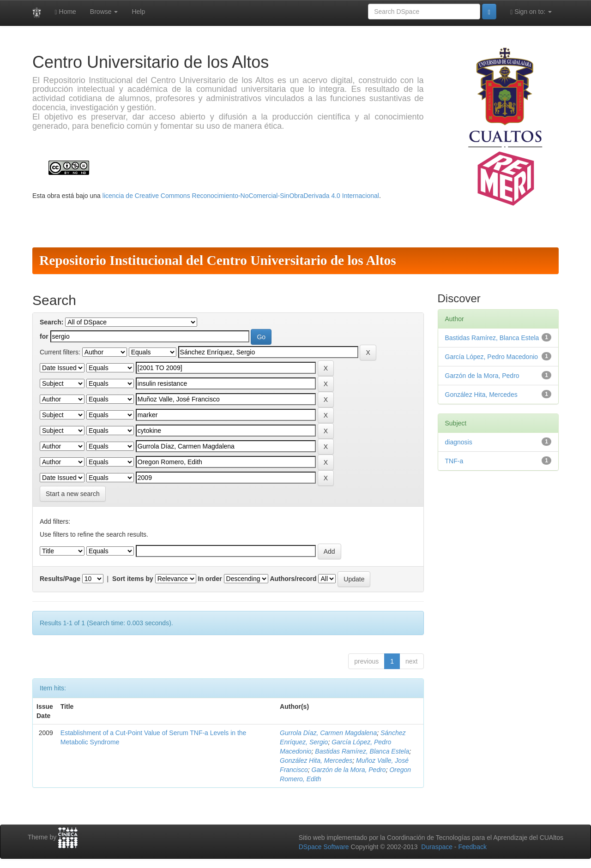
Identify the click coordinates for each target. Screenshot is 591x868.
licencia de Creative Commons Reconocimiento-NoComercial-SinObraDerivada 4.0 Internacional (241, 196)
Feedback (472, 847)
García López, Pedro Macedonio (492, 357)
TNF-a (454, 461)
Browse (104, 12)
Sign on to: (531, 12)
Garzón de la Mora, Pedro (349, 770)
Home (66, 12)
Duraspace (437, 847)
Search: (51, 322)
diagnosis (459, 442)
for (44, 336)
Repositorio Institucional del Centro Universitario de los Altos (218, 260)
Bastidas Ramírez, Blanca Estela (362, 751)
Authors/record (293, 579)
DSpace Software (324, 847)
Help (138, 12)
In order (210, 579)
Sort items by (133, 579)
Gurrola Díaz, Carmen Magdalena (328, 733)
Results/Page (60, 579)
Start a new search (73, 494)
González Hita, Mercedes (316, 760)
